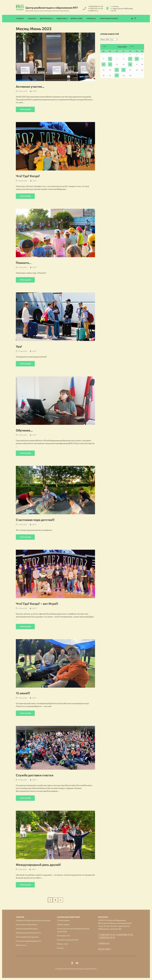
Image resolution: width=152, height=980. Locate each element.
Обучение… (24, 430)
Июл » (132, 46)
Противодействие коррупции (27, 937)
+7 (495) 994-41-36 (95, 6)
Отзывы (60, 948)
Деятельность (46, 18)
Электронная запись (109, 18)
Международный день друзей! (38, 865)
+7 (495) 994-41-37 (107, 935)
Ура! (19, 346)
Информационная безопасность (29, 933)
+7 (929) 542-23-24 (95, 8)
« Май (104, 46)
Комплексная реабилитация (27, 929)
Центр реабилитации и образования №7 (52, 8)
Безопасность (21, 945)
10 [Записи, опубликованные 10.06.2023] (137, 59)
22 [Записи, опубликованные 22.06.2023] (123, 70)
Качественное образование (27, 924)
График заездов (63, 924)
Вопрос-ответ (77, 18)
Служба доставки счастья (35, 775)
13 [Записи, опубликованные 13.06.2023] (110, 64)
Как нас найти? (104, 949)
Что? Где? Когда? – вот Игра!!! (37, 604)
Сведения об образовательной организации (33, 920)
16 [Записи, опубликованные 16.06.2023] (130, 64)
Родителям (61, 18)
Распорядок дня (63, 936)
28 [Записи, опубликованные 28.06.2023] (117, 75)
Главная (20, 18)
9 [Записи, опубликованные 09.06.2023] (130, 59)
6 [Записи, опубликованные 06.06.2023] (110, 59)
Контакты (91, 18)
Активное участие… (30, 86)
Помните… (24, 263)
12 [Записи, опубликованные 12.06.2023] (104, 64)
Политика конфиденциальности (28, 941)
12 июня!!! (23, 693)
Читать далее (25, 109)
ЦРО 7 (35, 91)
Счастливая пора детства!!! (35, 520)
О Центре (32, 18)
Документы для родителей (68, 940)
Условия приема (63, 920)
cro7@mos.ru (93, 11)
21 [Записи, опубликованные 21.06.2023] (117, 70)
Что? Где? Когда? (28, 176)
